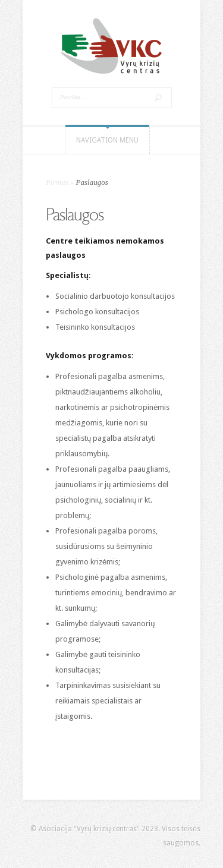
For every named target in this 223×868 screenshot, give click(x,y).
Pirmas (57, 182)
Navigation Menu (107, 140)
